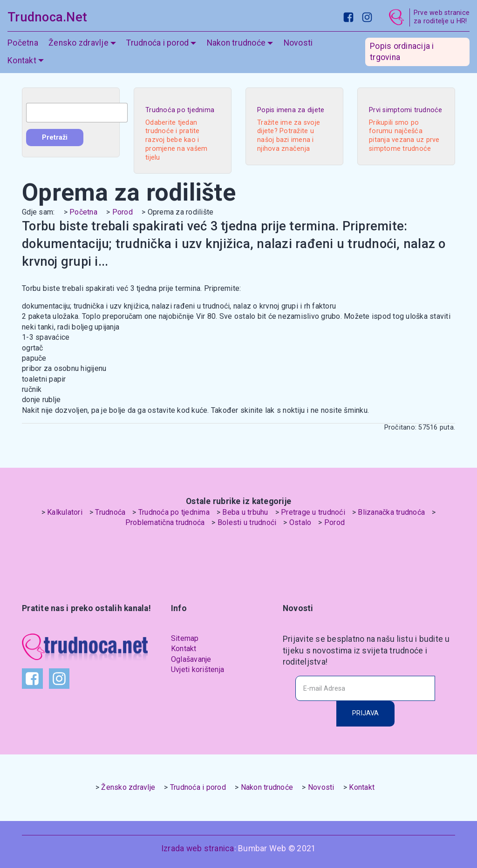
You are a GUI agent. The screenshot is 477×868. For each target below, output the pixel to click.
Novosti (298, 43)
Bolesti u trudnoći (247, 522)
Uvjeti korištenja (198, 670)
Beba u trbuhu (245, 512)
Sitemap (185, 638)
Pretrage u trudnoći (313, 512)
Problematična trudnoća (165, 522)
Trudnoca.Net (47, 17)
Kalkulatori (65, 512)
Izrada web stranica (198, 848)
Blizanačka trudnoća (391, 512)
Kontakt (22, 61)
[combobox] (77, 113)
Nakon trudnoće (236, 43)
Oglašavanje (191, 659)
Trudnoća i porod (157, 43)
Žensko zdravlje (78, 43)
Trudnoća (110, 512)
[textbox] (77, 113)
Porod (123, 212)
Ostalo (300, 522)
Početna (23, 43)
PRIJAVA (365, 713)
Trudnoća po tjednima (174, 512)
